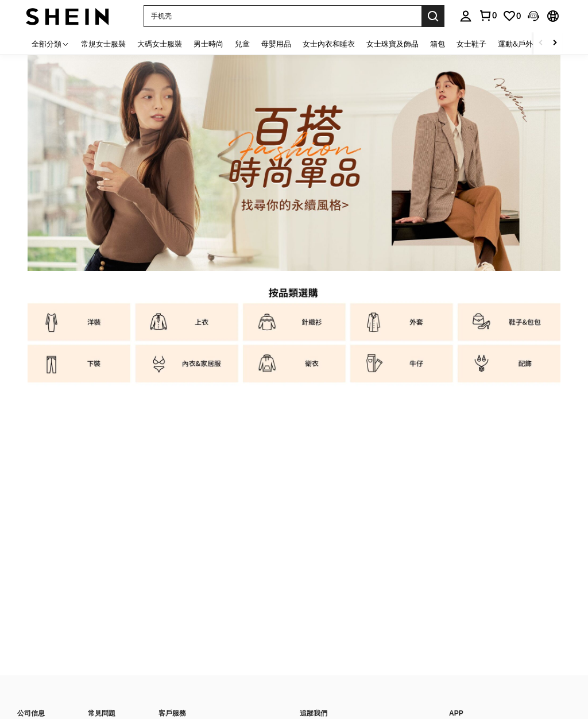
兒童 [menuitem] (242, 44)
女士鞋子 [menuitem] (471, 44)
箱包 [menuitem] (438, 44)
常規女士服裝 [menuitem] (103, 44)
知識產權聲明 (38, 698)
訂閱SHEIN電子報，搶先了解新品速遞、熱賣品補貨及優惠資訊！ (400, 498)
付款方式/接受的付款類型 (339, 631)
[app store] (457, 473)
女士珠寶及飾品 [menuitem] (392, 44)
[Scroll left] (541, 43)
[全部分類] (51, 43)
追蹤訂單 (102, 513)
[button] (283, 16)
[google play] (479, 473)
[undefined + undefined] (323, 551)
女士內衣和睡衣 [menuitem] (329, 44)
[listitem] (79, 323)
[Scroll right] (555, 43)
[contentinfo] (441, 651)
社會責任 (31, 487)
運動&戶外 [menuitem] (515, 44)
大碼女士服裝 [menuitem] (160, 44)
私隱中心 (31, 684)
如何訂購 (102, 500)
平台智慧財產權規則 (202, 684)
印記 (78, 698)
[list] (369, 467)
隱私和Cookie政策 (85, 684)
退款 (95, 487)
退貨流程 (102, 474)
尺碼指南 (102, 527)
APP (456, 445)
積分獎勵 (172, 487)
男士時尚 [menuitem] (208, 44)
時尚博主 (31, 474)
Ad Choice (112, 698)
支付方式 (172, 474)
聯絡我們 (172, 461)
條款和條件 (142, 684)
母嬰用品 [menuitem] (276, 44)
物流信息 (102, 461)
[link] (512, 16)
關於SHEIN (35, 461)
